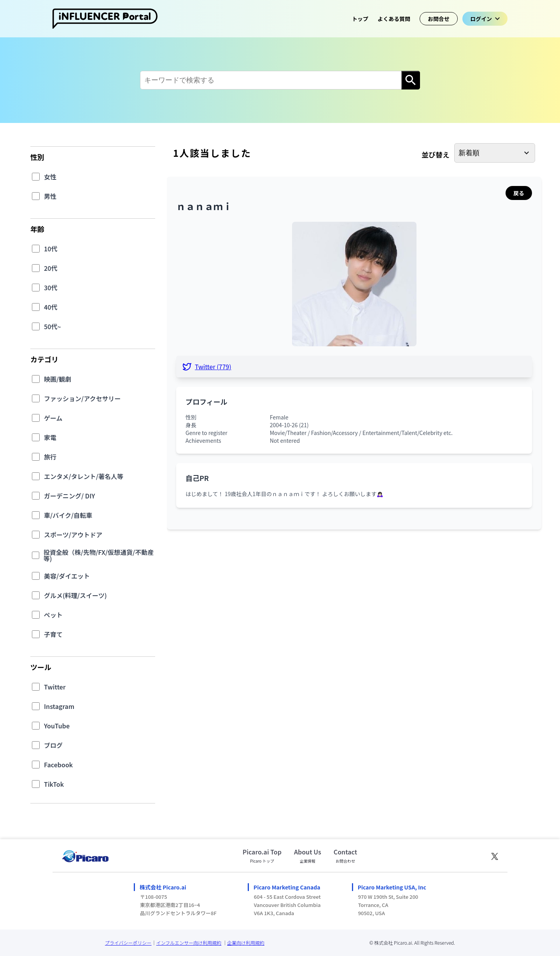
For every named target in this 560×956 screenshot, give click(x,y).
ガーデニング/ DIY (69, 496)
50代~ (52, 326)
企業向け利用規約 (246, 943)
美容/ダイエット (67, 576)
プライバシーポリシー (128, 943)
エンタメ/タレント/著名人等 (84, 476)
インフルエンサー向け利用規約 (189, 943)
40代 (51, 307)
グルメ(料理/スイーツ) (75, 595)
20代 (51, 268)
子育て (53, 634)
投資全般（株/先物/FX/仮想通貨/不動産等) (99, 555)
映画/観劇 (58, 379)
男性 (50, 196)
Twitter (55, 687)
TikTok (54, 784)
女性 (50, 177)
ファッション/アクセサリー (82, 398)
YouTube (57, 726)
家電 (50, 437)
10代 (51, 249)
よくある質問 (394, 19)
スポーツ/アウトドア (73, 535)
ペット (53, 615)
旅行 (50, 457)
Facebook (58, 765)
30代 (51, 288)
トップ (360, 19)
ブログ (53, 745)
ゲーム (53, 418)
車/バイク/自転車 (68, 515)
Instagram (59, 706)
